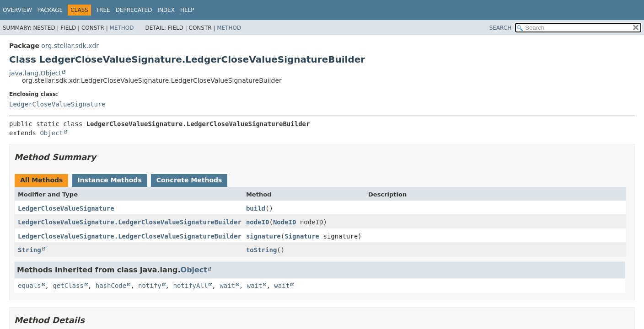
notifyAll (190, 286)
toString (261, 250)
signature (263, 236)
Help (187, 10)
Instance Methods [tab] (109, 180)
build (256, 208)
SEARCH (501, 28)
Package (50, 10)
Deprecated (134, 10)
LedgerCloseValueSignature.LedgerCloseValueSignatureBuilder (130, 222)
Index (166, 10)
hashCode (111, 286)
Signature (302, 236)
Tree (103, 10)
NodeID (285, 222)
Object (51, 133)
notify (150, 286)
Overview (17, 10)
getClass (68, 286)
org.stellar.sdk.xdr (70, 46)
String (30, 250)
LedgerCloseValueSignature (57, 104)
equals (30, 286)
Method (122, 28)
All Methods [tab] (41, 180)
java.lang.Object (35, 73)
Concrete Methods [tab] (189, 180)
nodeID (258, 222)
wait (227, 286)
